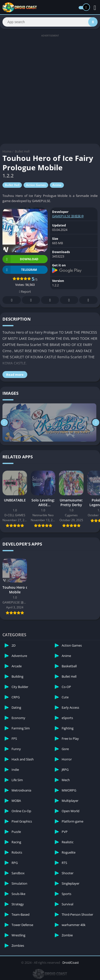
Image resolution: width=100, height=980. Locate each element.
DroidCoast (71, 963)
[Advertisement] (50, 89)
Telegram (69, 300)
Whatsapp (88, 300)
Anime (57, 185)
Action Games (36, 185)
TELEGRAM (20, 270)
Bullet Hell (22, 151)
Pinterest (50, 300)
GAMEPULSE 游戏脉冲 (68, 216)
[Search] (50, 22)
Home (7, 151)
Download (20, 259)
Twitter (31, 300)
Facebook (12, 300)
